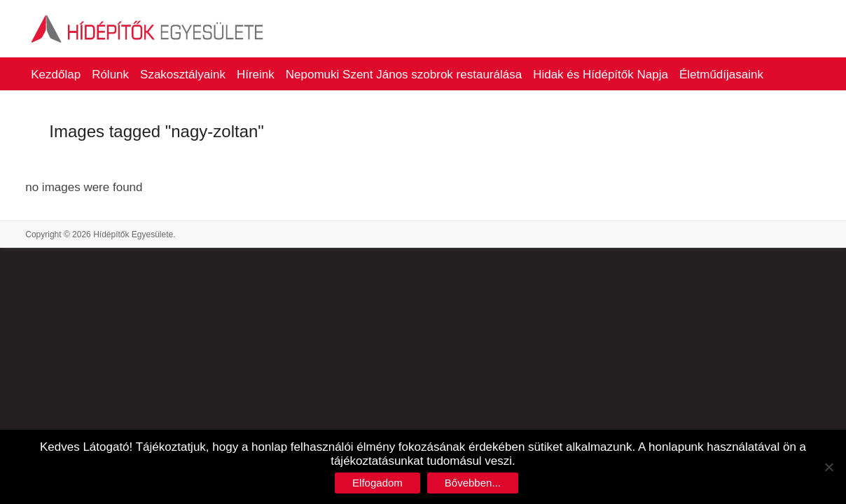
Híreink (256, 75)
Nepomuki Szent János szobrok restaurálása (404, 75)
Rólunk (110, 75)
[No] (828, 467)
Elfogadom (377, 483)
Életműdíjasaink (721, 75)
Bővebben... (473, 483)
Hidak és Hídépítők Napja (601, 75)
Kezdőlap (56, 75)
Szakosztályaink (183, 75)
